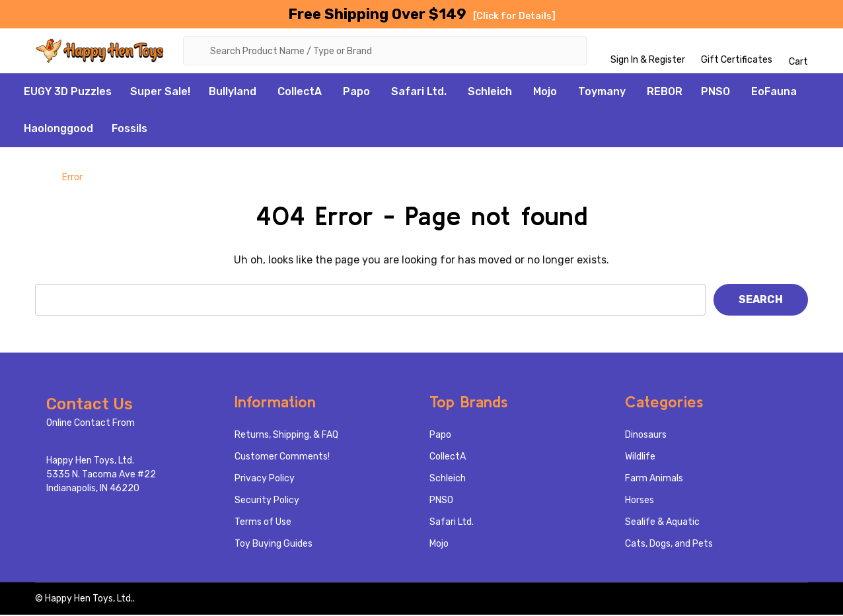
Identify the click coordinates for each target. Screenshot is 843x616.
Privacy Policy (265, 480)
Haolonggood (58, 130)
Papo (356, 93)
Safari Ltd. (419, 93)
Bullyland (233, 93)
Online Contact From (91, 424)
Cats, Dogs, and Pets (669, 545)
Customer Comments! (282, 458)
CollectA (300, 93)
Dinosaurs (646, 436)
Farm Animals (654, 480)
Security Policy (267, 501)
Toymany (602, 93)
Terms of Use (263, 523)
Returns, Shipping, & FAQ (286, 436)
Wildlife (640, 458)
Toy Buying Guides (274, 545)
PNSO (715, 93)
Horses (640, 501)
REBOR (665, 93)
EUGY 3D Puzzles (68, 93)
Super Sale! (160, 93)
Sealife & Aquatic (662, 523)
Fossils (129, 130)
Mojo (545, 93)
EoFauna (774, 93)
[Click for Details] (514, 16)
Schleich (490, 93)
